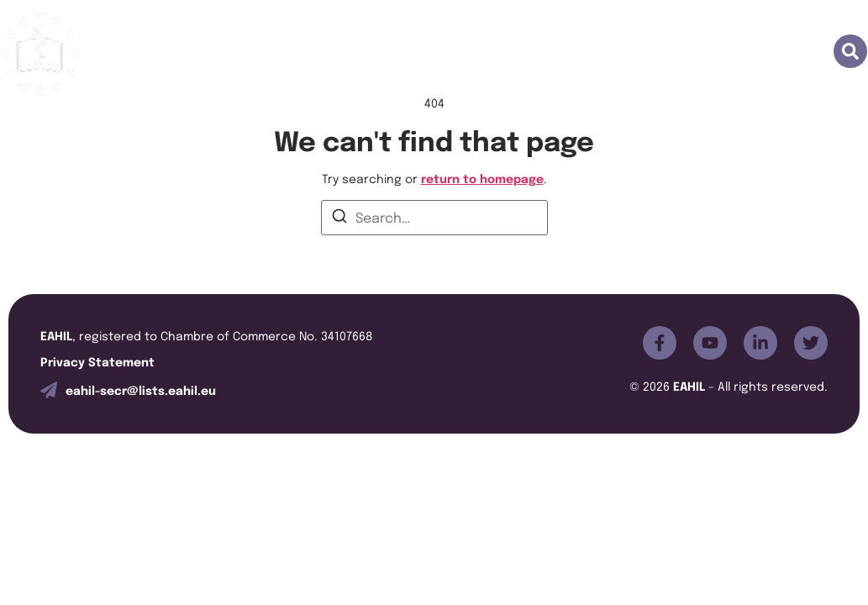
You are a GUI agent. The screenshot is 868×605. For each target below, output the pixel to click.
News (689, 53)
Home (132, 53)
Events (436, 53)
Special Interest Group (564, 53)
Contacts (770, 53)
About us (214, 53)
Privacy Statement (97, 361)
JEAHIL (359, 53)
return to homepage (482, 178)
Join (290, 53)
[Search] (339, 218)
